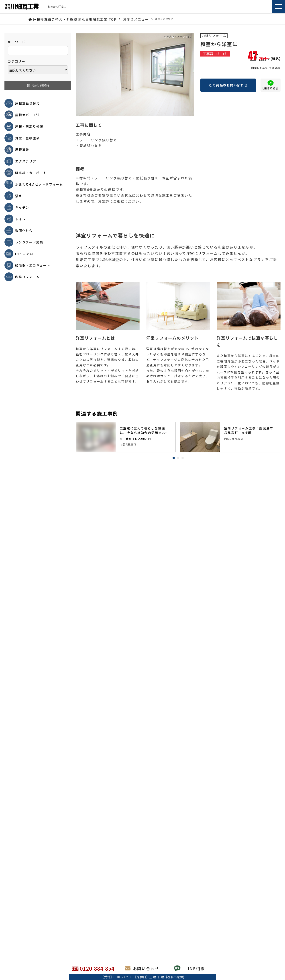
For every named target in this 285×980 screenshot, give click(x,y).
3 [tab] (183, 458)
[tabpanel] (126, 437)
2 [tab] (178, 458)
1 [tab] (174, 458)
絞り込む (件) (38, 85)
